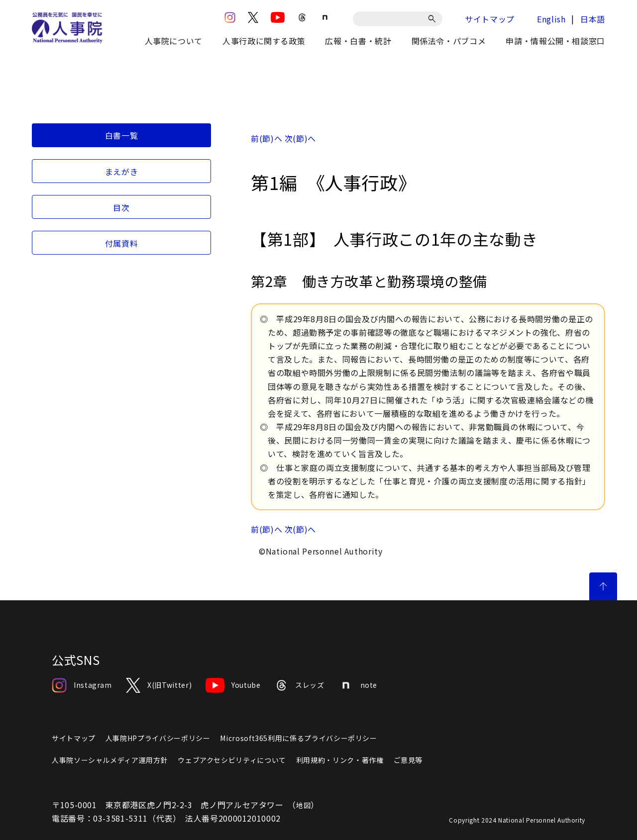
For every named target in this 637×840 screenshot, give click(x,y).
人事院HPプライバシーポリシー (158, 738)
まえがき (122, 172)
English (551, 19)
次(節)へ (300, 138)
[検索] (434, 19)
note (358, 685)
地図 (303, 805)
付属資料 (122, 243)
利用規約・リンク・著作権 (340, 760)
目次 (121, 207)
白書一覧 (122, 135)
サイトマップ (490, 19)
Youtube (233, 685)
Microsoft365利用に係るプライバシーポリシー (298, 738)
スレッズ (300, 685)
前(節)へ (266, 138)
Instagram (82, 685)
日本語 (593, 19)
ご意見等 (408, 760)
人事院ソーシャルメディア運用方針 (110, 760)
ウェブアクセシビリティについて (232, 760)
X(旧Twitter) (159, 685)
